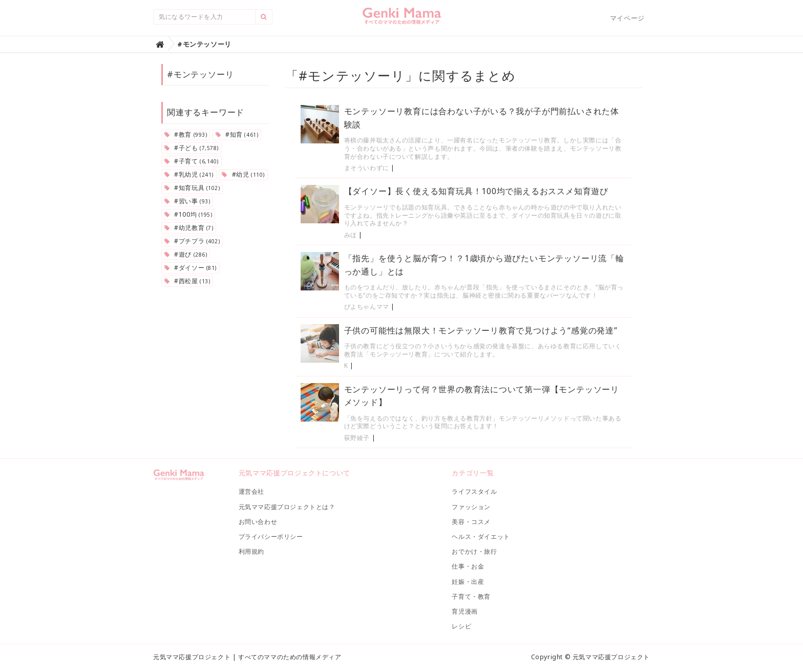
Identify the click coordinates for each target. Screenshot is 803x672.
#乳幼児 (189, 174)
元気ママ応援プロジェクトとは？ (287, 507)
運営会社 (251, 491)
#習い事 (187, 201)
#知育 (237, 134)
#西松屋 (187, 281)
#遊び (186, 254)
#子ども (192, 148)
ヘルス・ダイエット (481, 537)
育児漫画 (464, 611)
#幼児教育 (189, 228)
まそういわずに (367, 168)
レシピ (461, 626)
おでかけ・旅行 (474, 551)
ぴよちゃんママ (367, 307)
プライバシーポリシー (271, 537)
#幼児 (243, 174)
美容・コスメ (471, 522)
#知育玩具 (192, 188)
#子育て (192, 161)
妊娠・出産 (468, 582)
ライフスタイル (474, 491)
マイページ (627, 18)
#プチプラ (192, 241)
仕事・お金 (468, 566)
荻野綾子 (357, 438)
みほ (351, 235)
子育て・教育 (471, 596)
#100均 (188, 214)
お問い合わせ (258, 522)
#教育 (186, 134)
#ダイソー (191, 268)
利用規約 (251, 551)
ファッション (471, 507)
